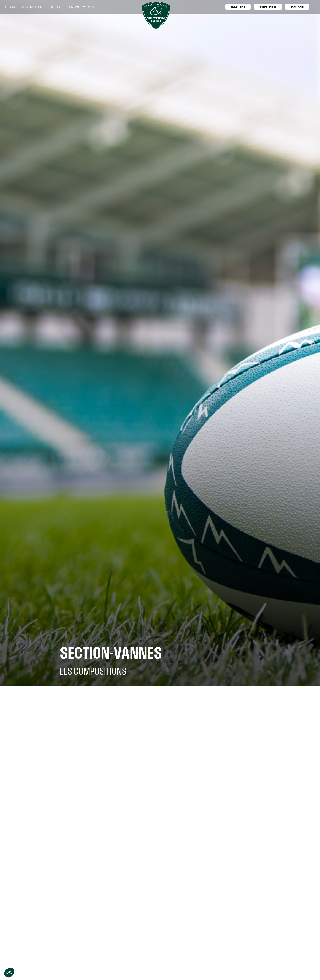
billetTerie (238, 7)
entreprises (268, 7)
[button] (11, 7)
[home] (156, 15)
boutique (297, 7)
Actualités (32, 7)
